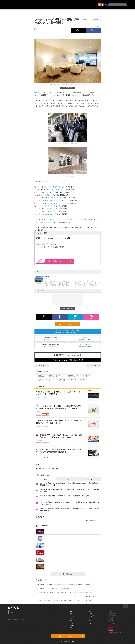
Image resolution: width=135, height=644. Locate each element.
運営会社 (111, 611)
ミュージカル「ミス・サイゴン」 (47, 589)
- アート (71, 623)
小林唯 (79, 585)
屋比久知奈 (69, 585)
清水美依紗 (65, 589)
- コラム (90, 621)
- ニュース (91, 614)
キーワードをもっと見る (92, 597)
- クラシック (72, 618)
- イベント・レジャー (74, 616)
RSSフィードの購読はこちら (69, 324)
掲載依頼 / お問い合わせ (115, 616)
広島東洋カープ (50, 211)
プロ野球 (82, 380)
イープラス (38, 601)
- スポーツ (72, 626)
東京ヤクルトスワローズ (52, 187)
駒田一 (50, 585)
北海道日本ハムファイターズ (54, 198)
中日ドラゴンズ (50, 206)
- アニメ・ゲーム (73, 621)
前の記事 (40, 365)
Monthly (90, 479)
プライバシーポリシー (114, 623)
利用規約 (111, 621)
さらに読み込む (73, 574)
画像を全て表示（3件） (67, 88)
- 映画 (71, 628)
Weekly (68, 479)
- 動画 (90, 611)
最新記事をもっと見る (93, 520)
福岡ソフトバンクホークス (44, 92)
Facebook (14, 612)
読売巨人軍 (41, 376)
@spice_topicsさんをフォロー (17, 619)
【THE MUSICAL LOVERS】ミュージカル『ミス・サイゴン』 (56, 592)
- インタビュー (92, 616)
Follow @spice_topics (51, 340)
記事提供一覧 (112, 614)
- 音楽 (71, 611)
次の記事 (95, 365)
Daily (45, 479)
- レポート (91, 618)
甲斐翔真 (59, 585)
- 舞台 (71, 614)
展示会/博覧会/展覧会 (85, 592)
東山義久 (88, 585)
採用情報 (111, 618)
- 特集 (90, 623)
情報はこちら (60, 261)
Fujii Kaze (40, 585)
